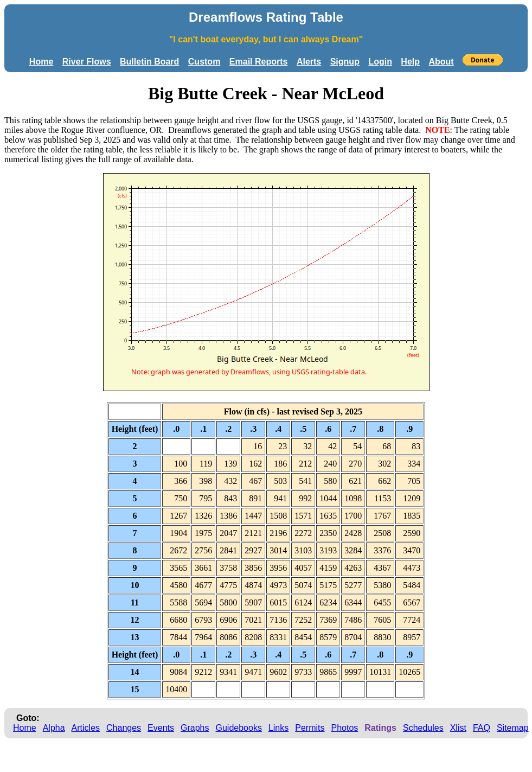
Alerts (309, 62)
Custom (204, 62)
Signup (345, 62)
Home (41, 62)
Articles (86, 728)
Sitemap (513, 728)
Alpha (54, 728)
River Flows (87, 62)
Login (380, 62)
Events (161, 728)
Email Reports (259, 62)
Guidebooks (239, 728)
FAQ (482, 728)
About (441, 62)
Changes (124, 728)
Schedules (423, 728)
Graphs (195, 728)
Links (278, 728)
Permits (310, 728)
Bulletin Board (149, 62)
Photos (344, 728)
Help (410, 62)
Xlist (458, 728)
